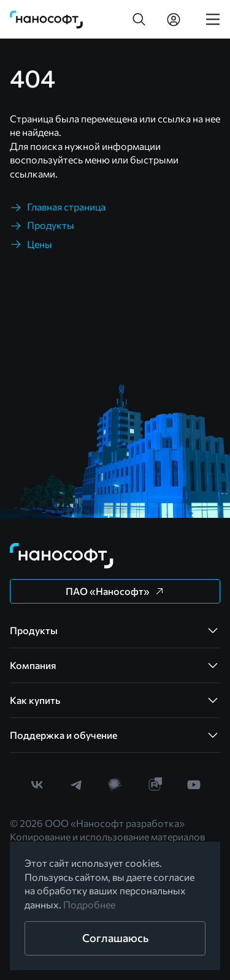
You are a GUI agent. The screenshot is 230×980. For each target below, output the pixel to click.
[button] (139, 20)
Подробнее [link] (89, 904)
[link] (47, 20)
